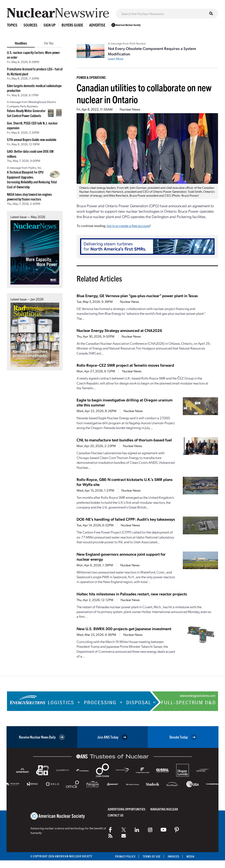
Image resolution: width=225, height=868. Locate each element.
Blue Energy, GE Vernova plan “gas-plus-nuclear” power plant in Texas (137, 296)
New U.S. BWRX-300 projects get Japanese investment (124, 629)
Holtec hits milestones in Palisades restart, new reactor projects (132, 594)
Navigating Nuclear (164, 809)
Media (191, 856)
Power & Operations (91, 77)
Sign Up (50, 25)
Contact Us (116, 815)
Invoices (173, 856)
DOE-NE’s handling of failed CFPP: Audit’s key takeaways (126, 519)
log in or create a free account (128, 226)
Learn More (116, 59)
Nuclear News (130, 109)
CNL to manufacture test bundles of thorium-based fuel (124, 440)
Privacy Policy (125, 856)
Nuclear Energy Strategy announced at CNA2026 (119, 330)
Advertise (97, 25)
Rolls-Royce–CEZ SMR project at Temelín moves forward (125, 365)
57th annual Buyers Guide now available (32, 139)
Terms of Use (151, 856)
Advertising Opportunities (127, 809)
